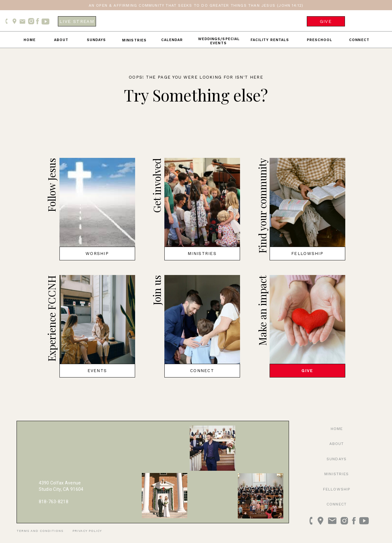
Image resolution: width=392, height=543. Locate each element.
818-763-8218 (54, 502)
